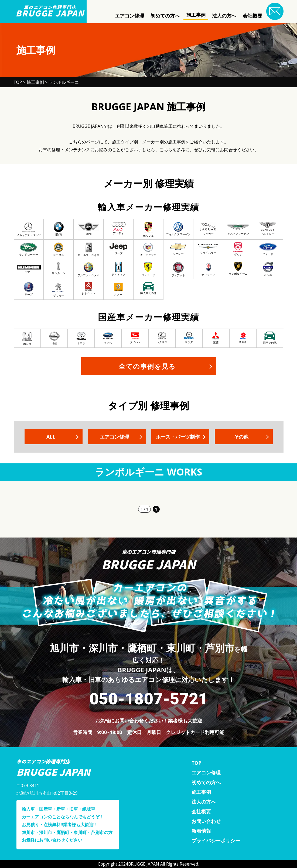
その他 (241, 437)
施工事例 (196, 15)
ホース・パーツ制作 (177, 437)
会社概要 (252, 16)
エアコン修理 (129, 16)
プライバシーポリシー (216, 841)
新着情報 (201, 831)
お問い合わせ (206, 821)
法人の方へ (224, 16)
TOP (196, 763)
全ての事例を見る (147, 366)
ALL (51, 437)
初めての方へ (165, 16)
